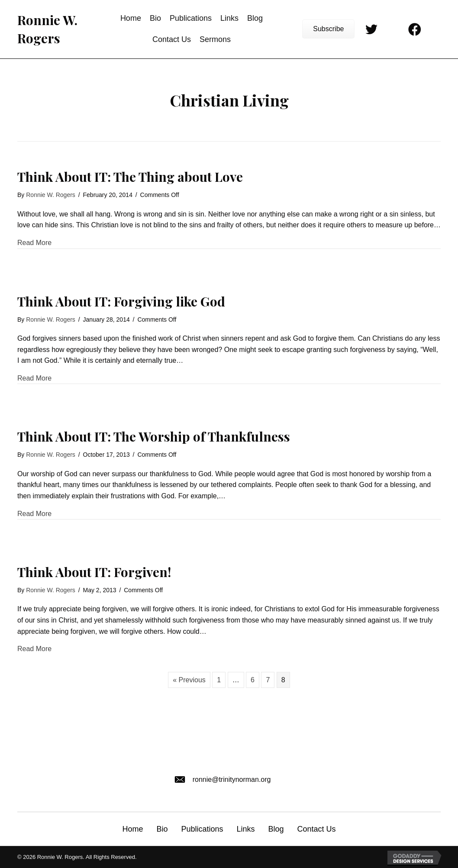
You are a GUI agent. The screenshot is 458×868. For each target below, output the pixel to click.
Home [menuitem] (132, 829)
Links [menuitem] (245, 829)
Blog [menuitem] (276, 829)
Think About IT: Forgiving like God (121, 301)
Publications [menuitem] (202, 829)
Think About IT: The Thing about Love (130, 177)
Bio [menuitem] (162, 829)
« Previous (189, 680)
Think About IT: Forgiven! (94, 572)
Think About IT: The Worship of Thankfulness (154, 436)
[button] (328, 29)
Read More (34, 242)
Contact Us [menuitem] (317, 829)
